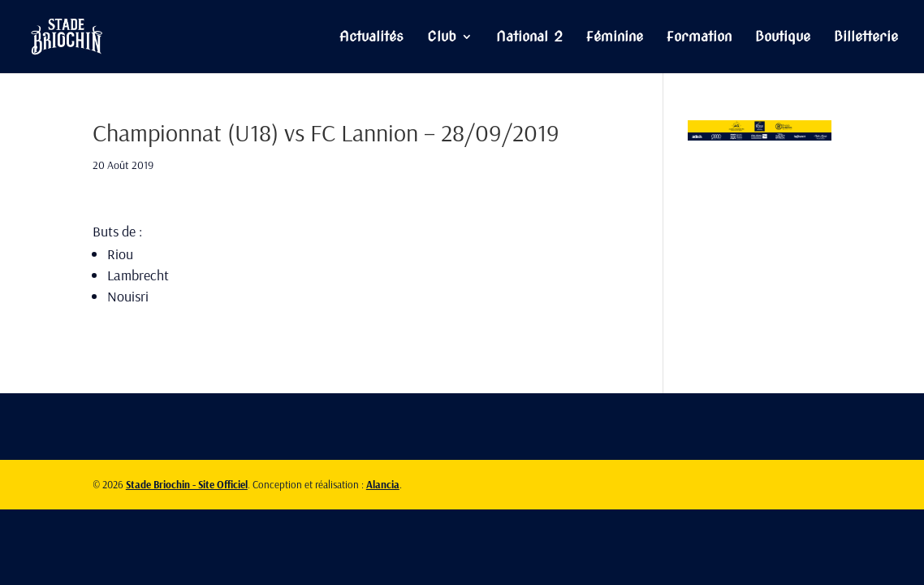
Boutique (783, 38)
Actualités (371, 38)
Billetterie (866, 38)
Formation (699, 38)
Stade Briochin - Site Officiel (187, 484)
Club (442, 38)
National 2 (529, 38)
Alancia (383, 484)
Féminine (615, 38)
